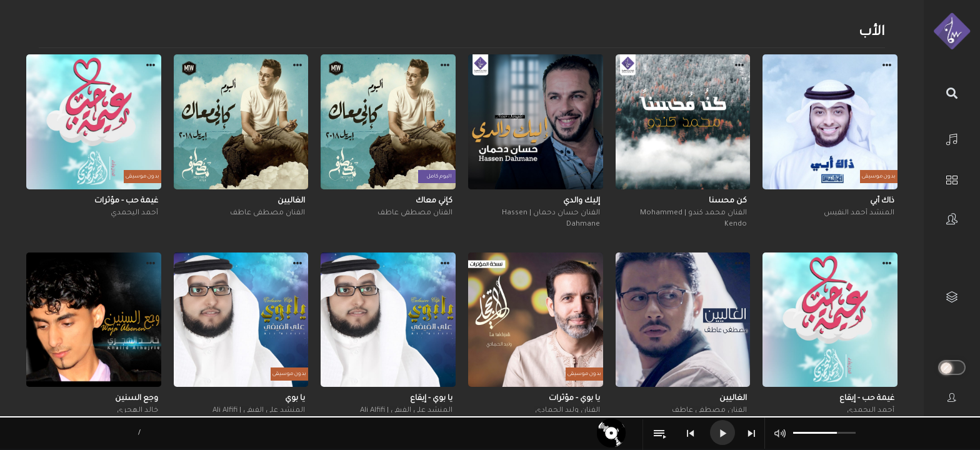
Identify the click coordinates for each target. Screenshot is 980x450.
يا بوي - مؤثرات (574, 399)
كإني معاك (434, 201)
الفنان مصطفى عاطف (415, 213)
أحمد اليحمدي (134, 213)
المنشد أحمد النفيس (859, 213)
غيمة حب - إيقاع (867, 399)
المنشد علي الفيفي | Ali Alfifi (406, 411)
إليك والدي (582, 201)
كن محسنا (728, 201)
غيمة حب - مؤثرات (126, 201)
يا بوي (295, 399)
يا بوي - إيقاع (431, 399)
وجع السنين (137, 399)
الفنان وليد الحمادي (567, 411)
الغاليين (291, 201)
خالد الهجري (137, 411)
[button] (887, 67)
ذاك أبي (882, 201)
